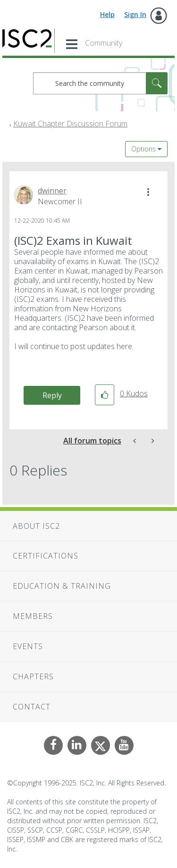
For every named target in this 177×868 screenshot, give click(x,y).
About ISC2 (36, 526)
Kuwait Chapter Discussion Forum (70, 124)
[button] (148, 192)
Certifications (46, 556)
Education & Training (62, 586)
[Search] (100, 83)
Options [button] (143, 149)
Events (28, 646)
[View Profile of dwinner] (52, 191)
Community (104, 43)
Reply (52, 395)
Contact (32, 707)
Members (33, 616)
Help (107, 14)
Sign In (135, 14)
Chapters (33, 676)
